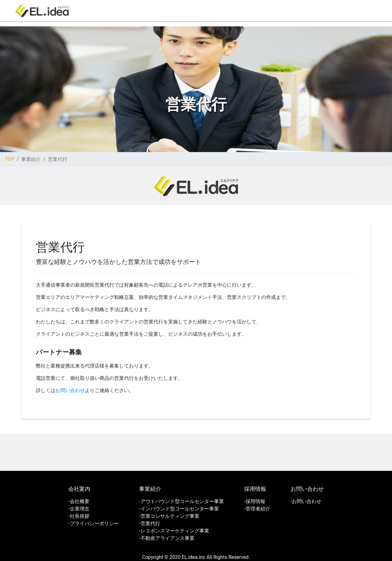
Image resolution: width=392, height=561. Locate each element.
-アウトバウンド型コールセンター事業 (181, 501)
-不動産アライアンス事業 (167, 538)
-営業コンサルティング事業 (169, 516)
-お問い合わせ (306, 501)
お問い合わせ (70, 390)
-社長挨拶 (79, 516)
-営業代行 (149, 523)
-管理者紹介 (257, 509)
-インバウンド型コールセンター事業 (179, 509)
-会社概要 (79, 501)
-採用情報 (254, 501)
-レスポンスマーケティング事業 (174, 531)
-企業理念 (79, 509)
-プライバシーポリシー (93, 523)
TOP (9, 159)
